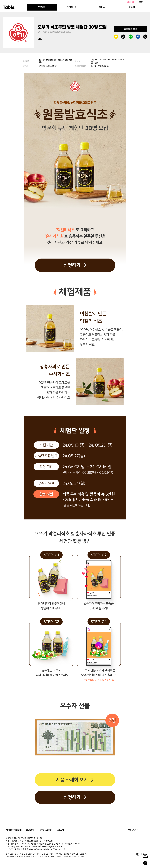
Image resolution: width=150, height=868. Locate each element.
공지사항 (60, 830)
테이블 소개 (72, 7)
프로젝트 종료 (131, 29)
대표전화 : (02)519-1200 (14, 847)
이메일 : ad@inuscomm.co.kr (52, 847)
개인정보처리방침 (14, 830)
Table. (9, 7)
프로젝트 (42, 7)
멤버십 (102, 7)
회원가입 (130, 2)
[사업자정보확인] (36, 844)
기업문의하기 (46, 830)
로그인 (141, 2)
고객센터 (132, 7)
